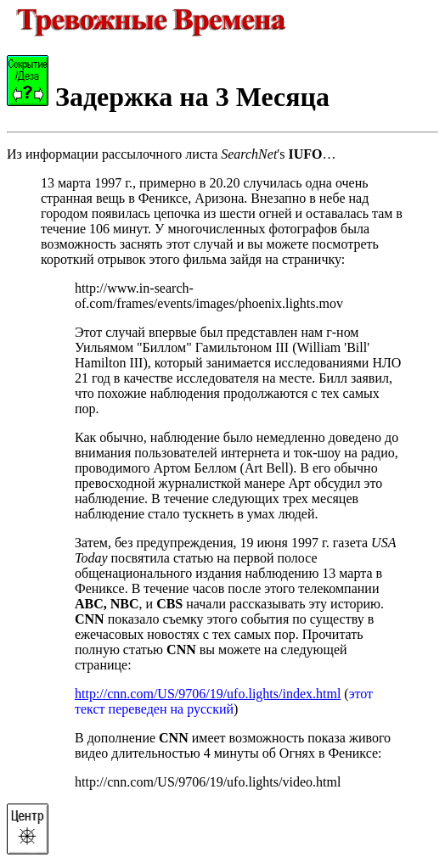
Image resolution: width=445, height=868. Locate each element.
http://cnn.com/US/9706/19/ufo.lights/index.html (208, 694)
